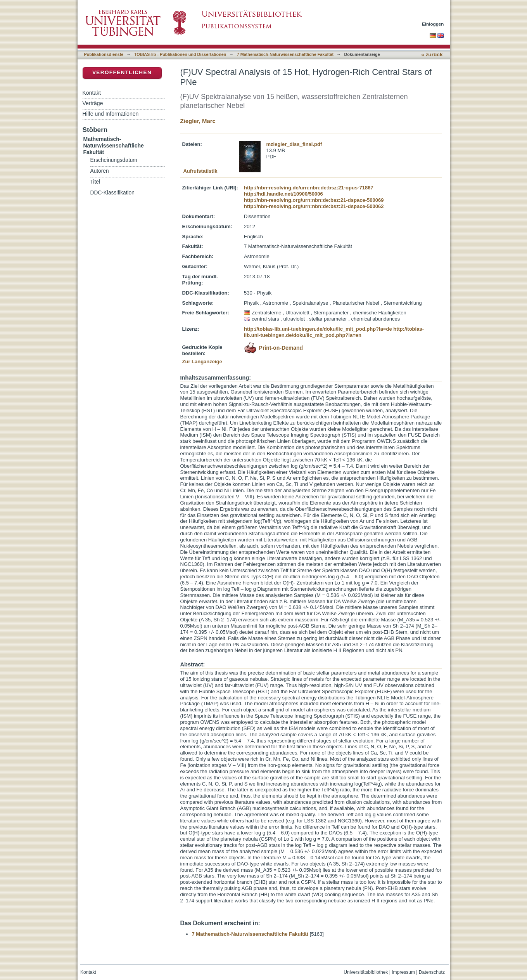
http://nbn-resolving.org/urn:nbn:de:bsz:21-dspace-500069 (314, 200)
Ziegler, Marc (198, 121)
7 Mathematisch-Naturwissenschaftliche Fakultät (285, 54)
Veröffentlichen (122, 72)
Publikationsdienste (104, 54)
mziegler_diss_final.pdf (294, 144)
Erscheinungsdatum (114, 160)
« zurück (432, 55)
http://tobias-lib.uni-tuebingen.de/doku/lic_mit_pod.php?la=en (334, 332)
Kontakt (92, 93)
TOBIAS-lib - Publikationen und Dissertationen (180, 54)
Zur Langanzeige (202, 362)
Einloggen (433, 24)
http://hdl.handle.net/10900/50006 (283, 194)
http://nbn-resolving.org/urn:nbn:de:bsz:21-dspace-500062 (314, 206)
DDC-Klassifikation (112, 193)
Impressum (403, 972)
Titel (95, 182)
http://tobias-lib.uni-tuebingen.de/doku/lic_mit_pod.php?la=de (318, 329)
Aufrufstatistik (200, 171)
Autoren (100, 171)
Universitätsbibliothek (366, 972)
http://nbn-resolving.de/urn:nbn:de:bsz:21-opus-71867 (309, 188)
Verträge (93, 103)
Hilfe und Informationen (111, 114)
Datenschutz (432, 972)
